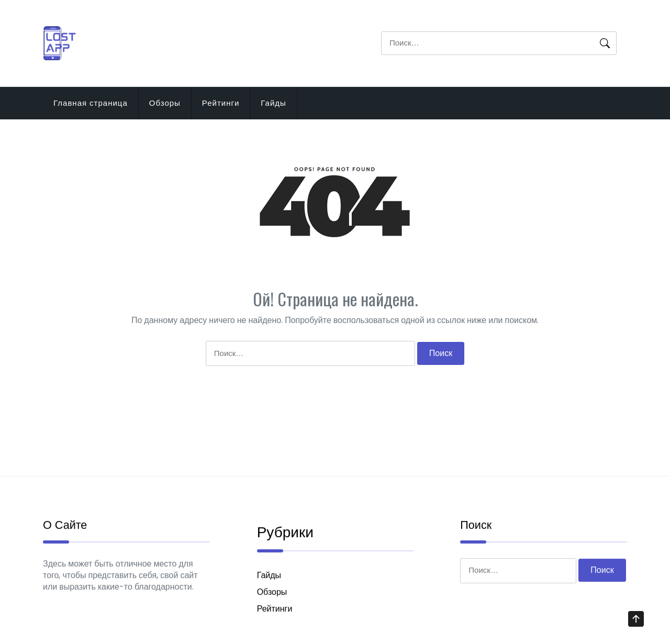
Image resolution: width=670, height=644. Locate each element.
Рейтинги (221, 103)
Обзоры (165, 103)
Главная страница (91, 103)
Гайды (273, 103)
